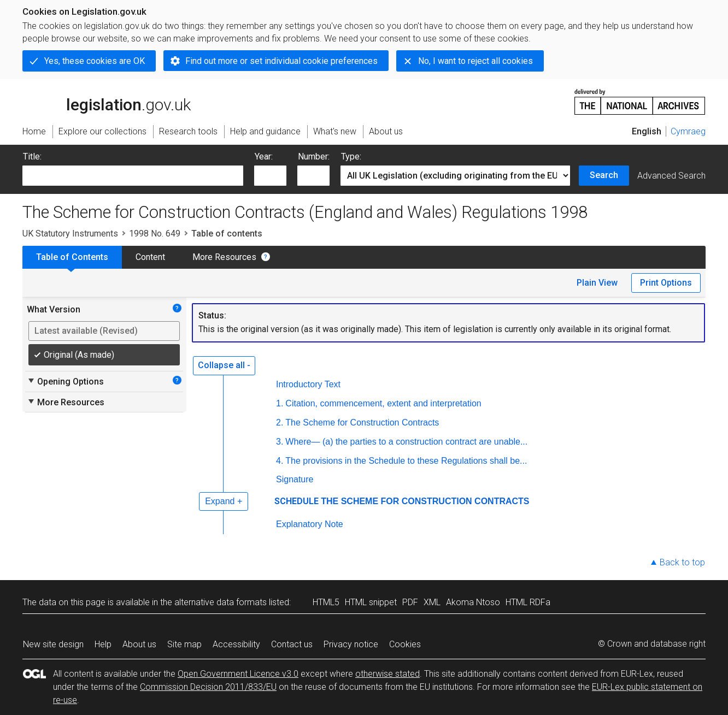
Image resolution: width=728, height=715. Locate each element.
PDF (410, 602)
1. (280, 403)
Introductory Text (308, 384)
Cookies (405, 644)
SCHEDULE (297, 501)
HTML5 (326, 602)
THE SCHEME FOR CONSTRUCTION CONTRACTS (425, 501)
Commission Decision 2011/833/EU (208, 687)
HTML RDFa (528, 602)
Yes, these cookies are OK (95, 61)
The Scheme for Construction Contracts (362, 422)
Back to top (682, 562)
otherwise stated (388, 674)
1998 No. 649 (155, 234)
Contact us (292, 644)
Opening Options (65, 381)
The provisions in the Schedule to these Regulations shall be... (406, 461)
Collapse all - (224, 365)
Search (604, 175)
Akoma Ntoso (473, 602)
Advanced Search (671, 176)
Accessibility (236, 644)
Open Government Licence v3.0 (238, 674)
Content (150, 257)
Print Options (666, 283)
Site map (184, 644)
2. (280, 422)
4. (280, 461)
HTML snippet (371, 602)
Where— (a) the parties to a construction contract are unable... (406, 442)
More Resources (224, 257)
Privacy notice (351, 644)
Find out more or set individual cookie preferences (281, 61)
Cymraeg (688, 131)
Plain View (597, 283)
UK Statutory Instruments (70, 234)
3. (280, 442)
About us (139, 644)
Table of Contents (72, 257)
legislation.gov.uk (107, 101)
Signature (295, 479)
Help (103, 644)
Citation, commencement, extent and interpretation (383, 403)
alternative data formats (221, 602)
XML (432, 602)
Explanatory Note (310, 524)
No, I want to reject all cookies (475, 61)
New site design (53, 644)
